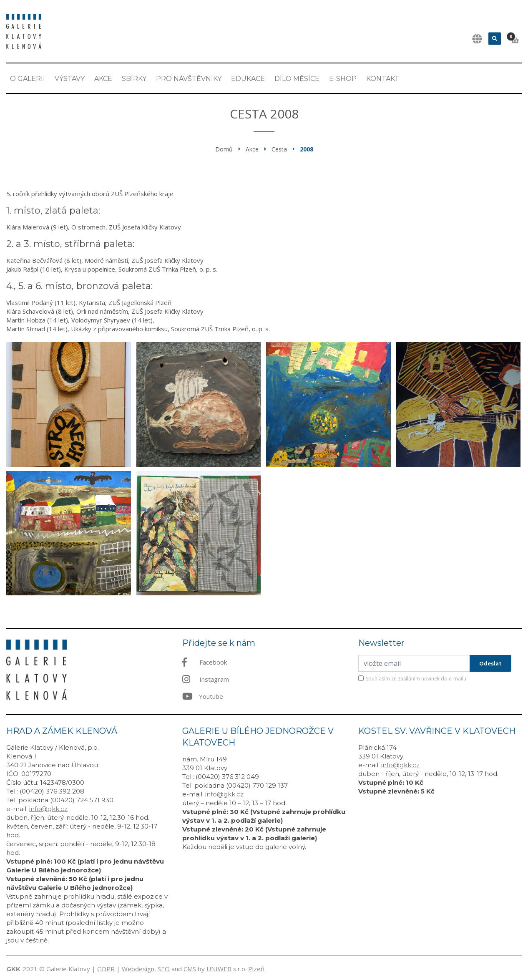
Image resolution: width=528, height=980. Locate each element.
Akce (103, 79)
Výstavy (70, 79)
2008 (307, 149)
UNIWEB (219, 969)
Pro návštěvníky (189, 79)
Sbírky (134, 79)
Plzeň (256, 969)
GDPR (106, 969)
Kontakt (383, 79)
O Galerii (28, 79)
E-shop (343, 79)
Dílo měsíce (297, 79)
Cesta (279, 149)
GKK (13, 969)
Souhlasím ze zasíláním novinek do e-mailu (416, 679)
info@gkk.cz (48, 809)
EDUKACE (248, 79)
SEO (164, 969)
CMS (190, 969)
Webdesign (138, 969)
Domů (224, 149)
